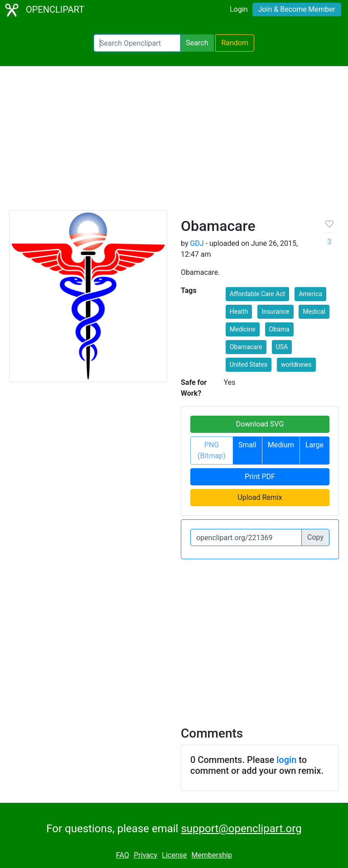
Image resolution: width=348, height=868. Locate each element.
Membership (212, 855)
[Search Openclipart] (137, 43)
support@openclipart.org (241, 829)
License (174, 855)
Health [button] (239, 312)
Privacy (145, 855)
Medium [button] (281, 445)
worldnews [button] (296, 364)
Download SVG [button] (260, 424)
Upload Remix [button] (260, 497)
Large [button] (314, 445)
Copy (315, 537)
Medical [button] (314, 312)
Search (197, 43)
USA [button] (282, 347)
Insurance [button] (275, 312)
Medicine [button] (243, 329)
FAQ (123, 855)
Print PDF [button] (260, 477)
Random (235, 43)
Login (239, 9)
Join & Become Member (297, 9)
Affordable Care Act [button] (257, 294)
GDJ (197, 243)
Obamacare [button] (246, 347)
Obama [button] (279, 329)
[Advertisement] (174, 142)
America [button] (310, 294)
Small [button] (247, 445)
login (286, 760)
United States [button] (249, 364)
